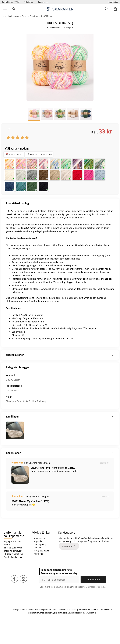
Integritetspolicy (42, 573)
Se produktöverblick (16, 154)
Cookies (38, 569)
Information (113, 2)
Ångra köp (39, 576)
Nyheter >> (29, 2)
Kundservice (40, 560)
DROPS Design (13, 402)
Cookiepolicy (40, 566)
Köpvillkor (38, 563)
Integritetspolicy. (97, 609)
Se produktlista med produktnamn (41, 154)
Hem (4, 16)
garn (68, 236)
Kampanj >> (43, 2)
